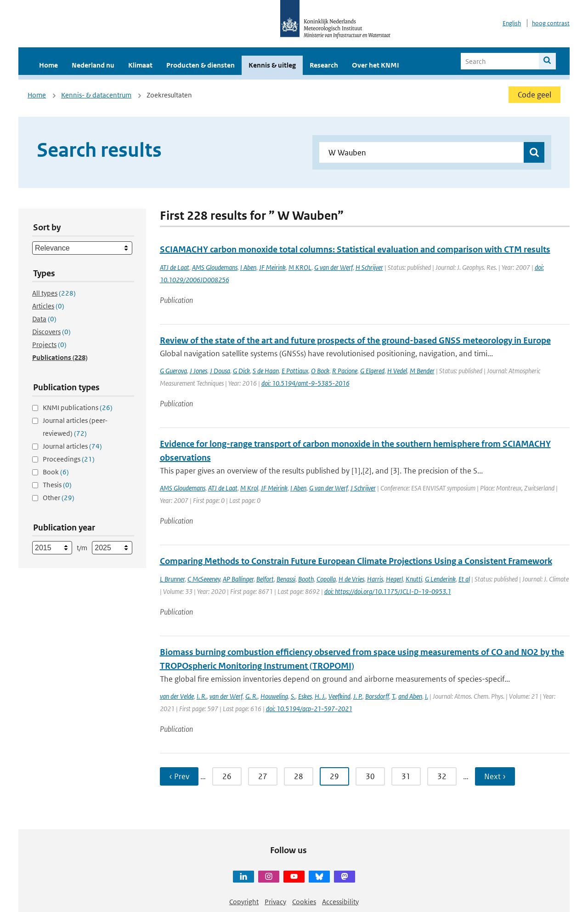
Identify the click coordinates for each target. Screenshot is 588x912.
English (512, 23)
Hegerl (394, 579)
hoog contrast (551, 23)
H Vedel (397, 371)
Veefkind (339, 696)
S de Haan (266, 371)
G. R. (252, 696)
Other (59, 498)
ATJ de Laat (175, 267)
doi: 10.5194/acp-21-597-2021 (309, 709)
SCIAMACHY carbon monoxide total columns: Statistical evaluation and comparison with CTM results (355, 249)
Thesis (57, 485)
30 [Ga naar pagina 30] (370, 776)
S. (293, 696)
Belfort (265, 579)
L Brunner (172, 579)
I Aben (248, 267)
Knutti (414, 579)
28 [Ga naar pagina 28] (299, 776)
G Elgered (372, 371)
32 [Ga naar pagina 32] (442, 776)
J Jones (198, 371)
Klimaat (140, 65)
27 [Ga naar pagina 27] (263, 776)
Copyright (244, 902)
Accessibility (340, 902)
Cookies (304, 902)
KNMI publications (78, 408)
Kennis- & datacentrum (96, 95)
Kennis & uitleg (272, 65)
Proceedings (69, 459)
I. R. (202, 696)
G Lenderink (440, 579)
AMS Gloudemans (215, 267)
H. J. (320, 696)
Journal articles (72, 446)
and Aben (410, 696)
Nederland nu (93, 65)
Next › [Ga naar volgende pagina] (495, 776)
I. (427, 696)
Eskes (305, 696)
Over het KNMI (376, 65)
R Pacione (345, 371)
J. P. (358, 696)
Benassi (286, 579)
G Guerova (173, 371)
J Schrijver (363, 488)
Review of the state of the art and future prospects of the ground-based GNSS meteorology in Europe (355, 340)
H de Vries (351, 579)
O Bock (320, 371)
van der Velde (177, 696)
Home (48, 65)
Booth (306, 579)
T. (394, 696)
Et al (464, 579)
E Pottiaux (295, 371)
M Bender (422, 371)
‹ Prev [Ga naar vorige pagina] (179, 776)
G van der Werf (334, 267)
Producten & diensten (201, 65)
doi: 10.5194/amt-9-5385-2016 (305, 383)
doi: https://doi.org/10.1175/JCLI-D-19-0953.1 (388, 591)
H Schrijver (369, 267)
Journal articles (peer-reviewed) (75, 427)
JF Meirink (272, 267)
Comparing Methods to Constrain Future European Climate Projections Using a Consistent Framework (356, 561)
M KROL (300, 267)
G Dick (241, 371)
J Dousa (220, 371)
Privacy (275, 902)
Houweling (274, 696)
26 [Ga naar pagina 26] (227, 776)
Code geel (534, 95)
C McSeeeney (204, 579)
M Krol (249, 488)
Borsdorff (377, 696)
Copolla (326, 579)
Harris (375, 579)
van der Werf (226, 696)
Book (56, 472)
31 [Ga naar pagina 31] (406, 776)
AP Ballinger (238, 579)
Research (324, 65)
